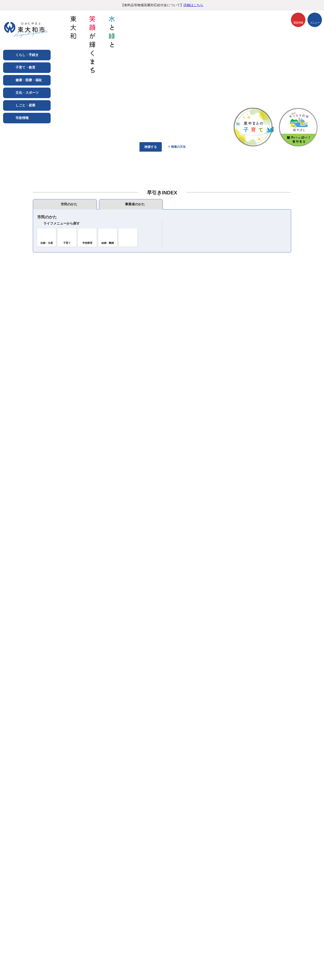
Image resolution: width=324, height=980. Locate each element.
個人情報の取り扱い (89, 908)
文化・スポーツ (27, 93)
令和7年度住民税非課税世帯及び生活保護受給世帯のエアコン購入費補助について (136, 473)
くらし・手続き (27, 55)
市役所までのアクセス (85, 963)
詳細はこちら (193, 5)
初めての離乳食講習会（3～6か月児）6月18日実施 (113, 501)
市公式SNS (182, 383)
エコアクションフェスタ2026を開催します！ (109, 515)
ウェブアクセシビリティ (131, 908)
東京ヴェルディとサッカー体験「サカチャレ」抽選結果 (117, 458)
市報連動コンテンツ (188, 389)
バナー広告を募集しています (162, 866)
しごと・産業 (25, 105)
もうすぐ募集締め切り (248, 400)
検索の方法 (178, 147)
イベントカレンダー (255, 372)
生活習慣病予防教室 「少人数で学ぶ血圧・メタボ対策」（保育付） (126, 557)
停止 (316, 155)
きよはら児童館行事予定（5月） (99, 571)
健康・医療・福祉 (29, 80)
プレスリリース (185, 395)
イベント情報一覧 (245, 388)
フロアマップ (48, 963)
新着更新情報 (162, 605)
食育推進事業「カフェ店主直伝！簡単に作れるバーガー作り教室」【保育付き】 (135, 543)
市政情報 (22, 118)
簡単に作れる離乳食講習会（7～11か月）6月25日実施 (115, 529)
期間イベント (242, 394)
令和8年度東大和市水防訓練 (96, 586)
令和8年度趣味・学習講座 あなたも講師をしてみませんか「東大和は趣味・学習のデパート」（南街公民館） (157, 487)
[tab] (65, 204)
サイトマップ (167, 908)
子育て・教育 (25, 67)
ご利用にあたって (53, 908)
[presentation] (65, 204)
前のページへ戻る (281, 897)
